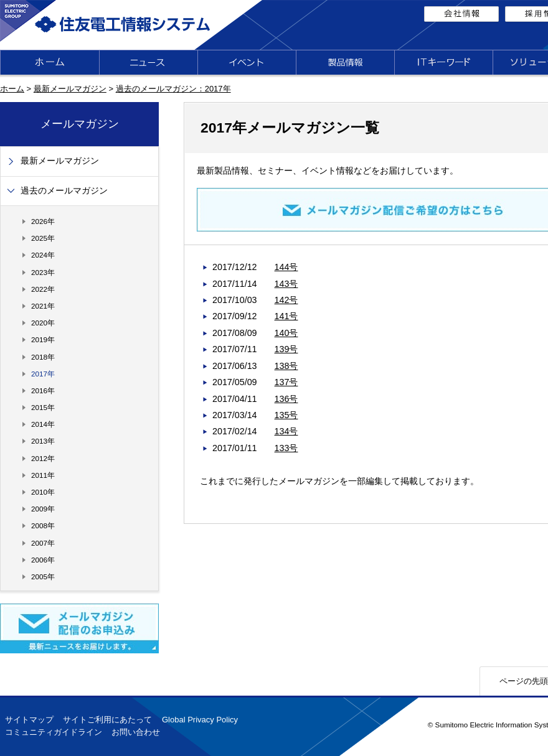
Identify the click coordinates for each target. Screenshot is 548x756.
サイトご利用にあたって (107, 720)
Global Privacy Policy (200, 720)
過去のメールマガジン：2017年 (173, 89)
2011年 (43, 475)
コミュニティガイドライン (54, 732)
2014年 (43, 424)
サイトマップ (29, 720)
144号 (286, 267)
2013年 (43, 441)
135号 (286, 415)
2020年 (43, 323)
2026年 (43, 221)
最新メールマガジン (70, 89)
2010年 (43, 492)
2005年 (43, 576)
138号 (286, 366)
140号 (286, 333)
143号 (286, 284)
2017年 (43, 374)
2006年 (43, 560)
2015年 (43, 407)
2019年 (43, 339)
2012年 (43, 458)
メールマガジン (80, 124)
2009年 (43, 509)
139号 (286, 349)
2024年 (43, 255)
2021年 (43, 306)
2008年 (43, 525)
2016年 (43, 390)
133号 (286, 448)
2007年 (43, 543)
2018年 (43, 357)
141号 (286, 316)
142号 (286, 300)
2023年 (43, 272)
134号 (286, 431)
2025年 (43, 238)
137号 (286, 382)
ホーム (12, 89)
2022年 (43, 289)
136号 (286, 399)
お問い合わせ (136, 732)
